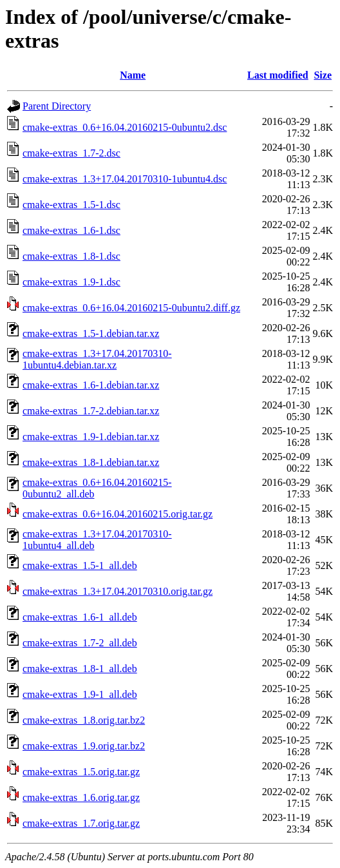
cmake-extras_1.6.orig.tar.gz (81, 797)
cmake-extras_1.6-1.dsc (71, 230)
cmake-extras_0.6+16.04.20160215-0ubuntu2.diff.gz (131, 308)
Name (133, 75)
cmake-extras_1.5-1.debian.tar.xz (91, 333)
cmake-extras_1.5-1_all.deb (80, 565)
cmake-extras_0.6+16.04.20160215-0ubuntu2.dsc (125, 127)
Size (323, 75)
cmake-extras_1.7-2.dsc (71, 153)
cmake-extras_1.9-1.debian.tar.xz (91, 437)
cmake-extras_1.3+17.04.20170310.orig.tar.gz (118, 591)
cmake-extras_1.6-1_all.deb (80, 617)
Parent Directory (57, 106)
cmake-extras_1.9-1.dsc (71, 282)
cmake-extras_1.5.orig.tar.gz (81, 772)
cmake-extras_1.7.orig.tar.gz (81, 823)
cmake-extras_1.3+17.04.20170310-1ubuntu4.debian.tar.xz (97, 359)
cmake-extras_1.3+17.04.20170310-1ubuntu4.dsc (125, 179)
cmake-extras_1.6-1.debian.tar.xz (91, 385)
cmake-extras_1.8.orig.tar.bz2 (84, 720)
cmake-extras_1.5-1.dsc (71, 205)
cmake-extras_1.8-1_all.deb (80, 669)
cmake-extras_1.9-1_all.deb (80, 694)
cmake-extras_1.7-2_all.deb (80, 643)
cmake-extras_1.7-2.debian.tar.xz (91, 411)
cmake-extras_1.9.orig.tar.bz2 (84, 746)
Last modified (278, 75)
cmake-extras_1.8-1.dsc (71, 256)
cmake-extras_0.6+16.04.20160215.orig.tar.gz (118, 514)
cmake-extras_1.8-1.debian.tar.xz (91, 462)
